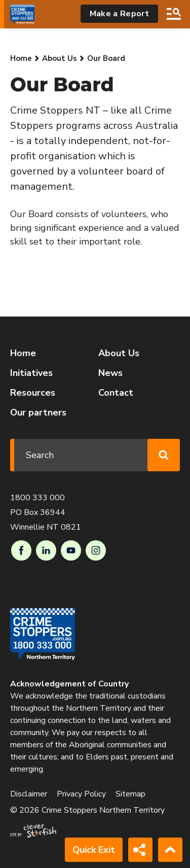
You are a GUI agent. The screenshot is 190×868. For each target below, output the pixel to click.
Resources (33, 393)
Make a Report (119, 14)
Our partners (38, 412)
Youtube (71, 550)
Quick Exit (94, 850)
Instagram (96, 550)
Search (174, 14)
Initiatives (31, 373)
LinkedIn (46, 550)
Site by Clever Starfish (33, 831)
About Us (60, 58)
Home (21, 58)
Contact (116, 393)
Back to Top (170, 850)
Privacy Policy (81, 794)
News (110, 373)
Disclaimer (29, 794)
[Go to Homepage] (22, 14)
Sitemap (130, 794)
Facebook (21, 550)
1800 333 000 (37, 498)
